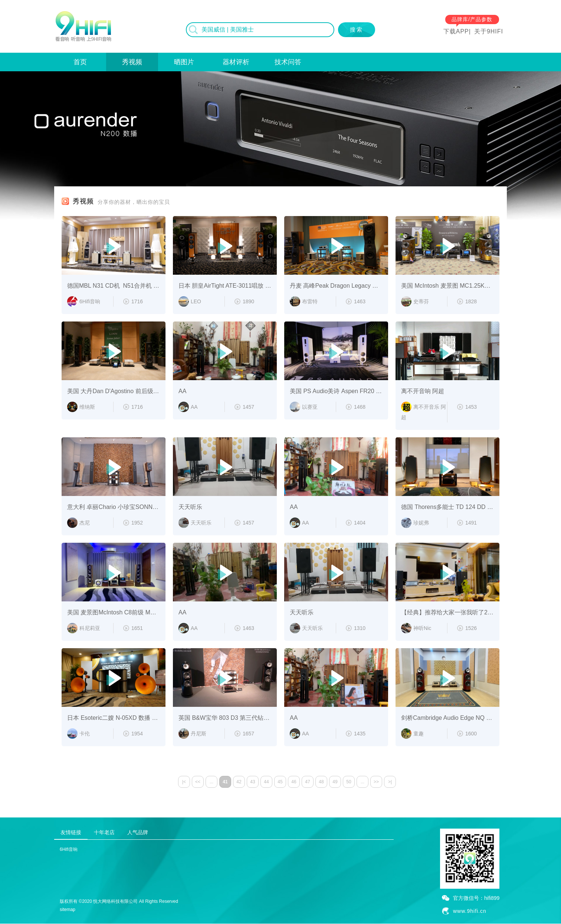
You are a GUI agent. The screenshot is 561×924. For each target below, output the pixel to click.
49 (335, 782)
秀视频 (132, 62)
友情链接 (71, 832)
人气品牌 (138, 832)
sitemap (68, 910)
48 (321, 782)
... (211, 782)
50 (349, 782)
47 (307, 782)
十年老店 (104, 832)
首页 (80, 62)
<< (198, 782)
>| (390, 782)
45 (280, 782)
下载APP (456, 31)
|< (184, 782)
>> (376, 782)
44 (266, 782)
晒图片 (184, 62)
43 (252, 782)
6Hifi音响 (69, 849)
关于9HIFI (489, 31)
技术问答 (288, 62)
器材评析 (236, 62)
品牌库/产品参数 (472, 19)
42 (239, 782)
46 (294, 782)
